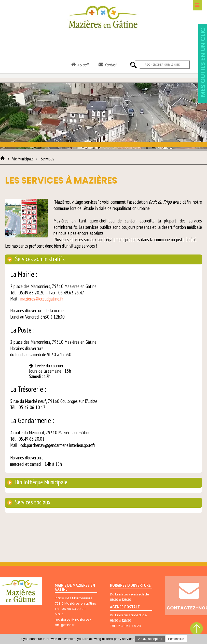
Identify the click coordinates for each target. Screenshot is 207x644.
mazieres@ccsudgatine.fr (42, 299)
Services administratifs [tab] (39, 259)
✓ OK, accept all (150, 639)
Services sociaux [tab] (32, 502)
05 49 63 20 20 (74, 609)
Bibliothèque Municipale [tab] (41, 482)
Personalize (176, 639)
